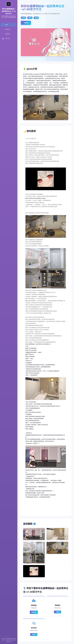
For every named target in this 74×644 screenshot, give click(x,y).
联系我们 (34, 634)
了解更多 (58, 612)
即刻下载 (34, 612)
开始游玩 (26, 23)
